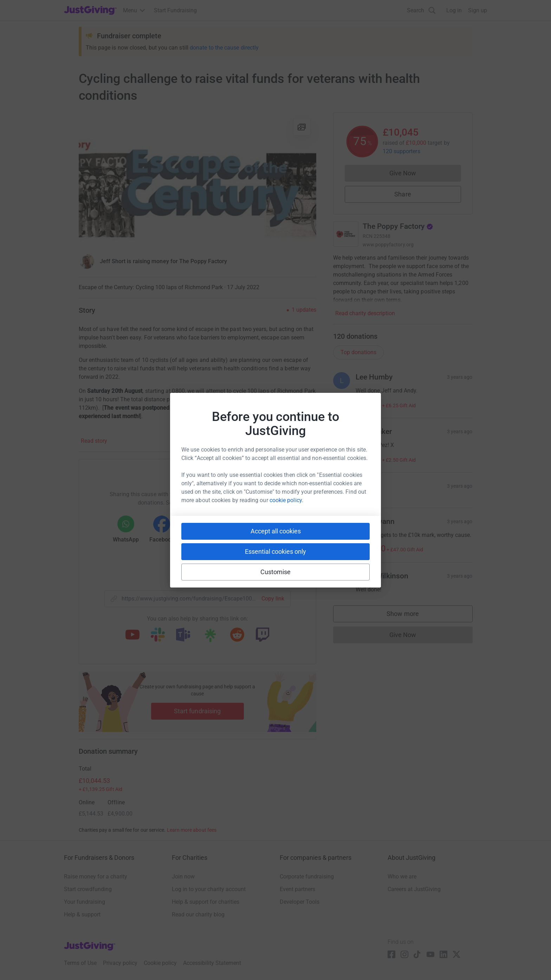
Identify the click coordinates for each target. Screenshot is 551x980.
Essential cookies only (275, 551)
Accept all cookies (276, 531)
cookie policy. (286, 500)
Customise (276, 572)
